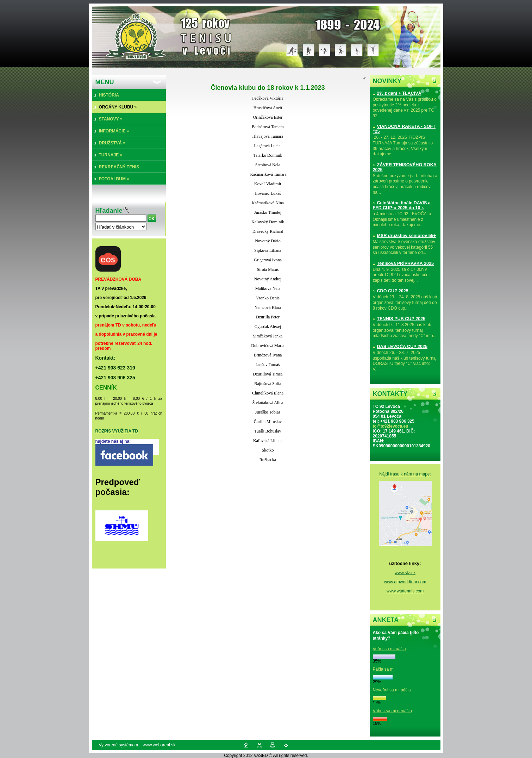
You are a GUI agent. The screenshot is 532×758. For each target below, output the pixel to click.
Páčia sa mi (384, 669)
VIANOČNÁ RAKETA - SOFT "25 (404, 129)
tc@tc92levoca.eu (391, 426)
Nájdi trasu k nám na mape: (405, 474)
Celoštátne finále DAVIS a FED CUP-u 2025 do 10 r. (402, 205)
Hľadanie (109, 211)
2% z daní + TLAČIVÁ (397, 93)
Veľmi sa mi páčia (389, 649)
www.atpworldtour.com (405, 582)
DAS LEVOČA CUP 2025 (400, 347)
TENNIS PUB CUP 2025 (399, 319)
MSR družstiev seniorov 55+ (405, 236)
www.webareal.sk (159, 745)
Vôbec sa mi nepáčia (392, 711)
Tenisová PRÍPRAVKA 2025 (403, 263)
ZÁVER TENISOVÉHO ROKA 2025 (405, 167)
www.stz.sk (405, 573)
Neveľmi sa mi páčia (392, 690)
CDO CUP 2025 (391, 291)
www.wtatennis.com (405, 591)
